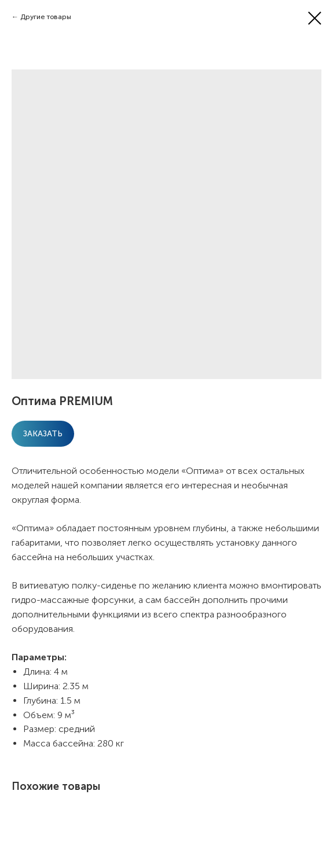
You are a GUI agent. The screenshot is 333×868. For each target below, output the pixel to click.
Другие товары (46, 17)
